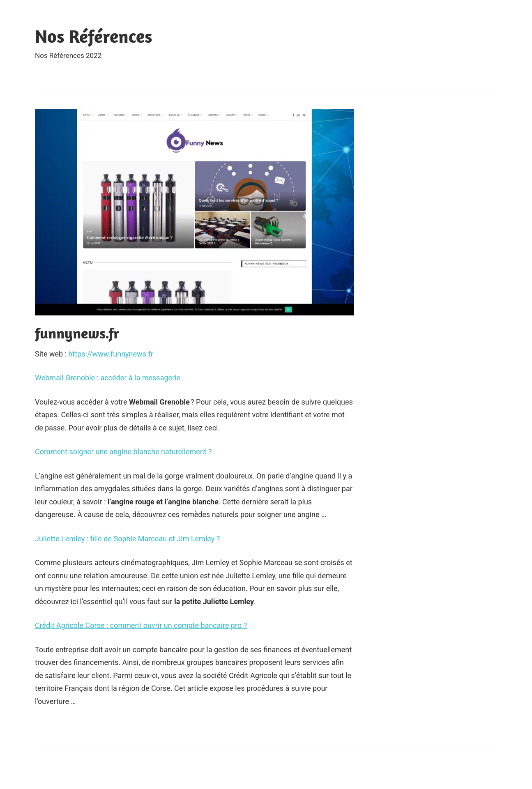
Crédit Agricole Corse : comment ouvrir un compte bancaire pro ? (141, 625)
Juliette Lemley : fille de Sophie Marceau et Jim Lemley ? (127, 539)
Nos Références (94, 36)
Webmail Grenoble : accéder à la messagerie (108, 378)
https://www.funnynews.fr (111, 354)
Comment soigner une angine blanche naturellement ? (123, 452)
